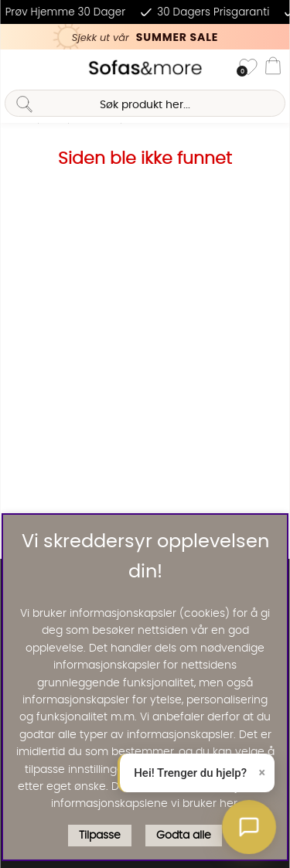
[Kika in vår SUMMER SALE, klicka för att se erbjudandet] (145, 37)
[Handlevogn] (273, 68)
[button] (249, 827)
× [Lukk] (263, 773)
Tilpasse (100, 836)
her (229, 804)
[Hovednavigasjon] (18, 68)
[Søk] (145, 103)
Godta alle (184, 836)
